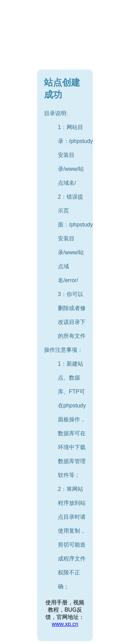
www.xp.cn (65, 624)
